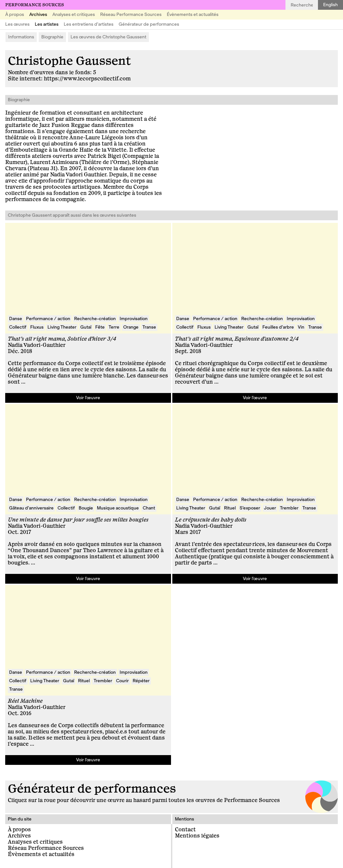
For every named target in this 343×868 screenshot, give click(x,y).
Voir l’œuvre (88, 398)
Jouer (270, 508)
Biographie (52, 37)
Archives (38, 14)
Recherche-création (95, 319)
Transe (149, 327)
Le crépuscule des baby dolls (211, 520)
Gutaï (86, 327)
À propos (15, 14)
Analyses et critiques (74, 14)
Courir (122, 681)
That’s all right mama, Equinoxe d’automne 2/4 (237, 339)
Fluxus (37, 327)
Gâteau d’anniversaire (31, 508)
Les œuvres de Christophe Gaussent (108, 37)
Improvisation (134, 319)
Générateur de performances (149, 24)
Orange (131, 327)
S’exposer (250, 508)
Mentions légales (197, 836)
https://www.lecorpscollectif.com (87, 79)
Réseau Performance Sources (131, 14)
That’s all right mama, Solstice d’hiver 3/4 (62, 339)
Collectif (18, 327)
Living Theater (62, 327)
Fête (100, 327)
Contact (185, 830)
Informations (21, 37)
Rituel (230, 508)
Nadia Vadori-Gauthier (37, 345)
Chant (149, 508)
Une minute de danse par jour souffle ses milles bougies (78, 520)
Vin (301, 327)
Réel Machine (25, 701)
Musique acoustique (118, 508)
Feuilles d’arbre (278, 327)
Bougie (86, 508)
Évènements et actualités (193, 14)
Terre (114, 327)
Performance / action (48, 319)
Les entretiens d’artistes (89, 24)
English (330, 5)
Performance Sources (35, 5)
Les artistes (47, 24)
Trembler (289, 508)
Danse (16, 319)
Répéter (141, 681)
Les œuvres (17, 24)
